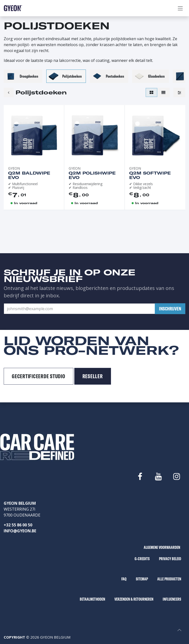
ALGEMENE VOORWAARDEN (162, 547)
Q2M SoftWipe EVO (150, 175)
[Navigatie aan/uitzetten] (180, 8)
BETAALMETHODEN (92, 599)
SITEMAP (142, 579)
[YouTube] (158, 477)
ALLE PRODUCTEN (169, 579)
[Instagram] (177, 477)
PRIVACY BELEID (170, 559)
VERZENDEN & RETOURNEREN (134, 599)
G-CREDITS (142, 559)
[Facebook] (140, 477)
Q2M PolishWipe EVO (92, 175)
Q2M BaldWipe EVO (29, 175)
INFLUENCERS (172, 599)
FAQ (124, 579)
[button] (170, 309)
